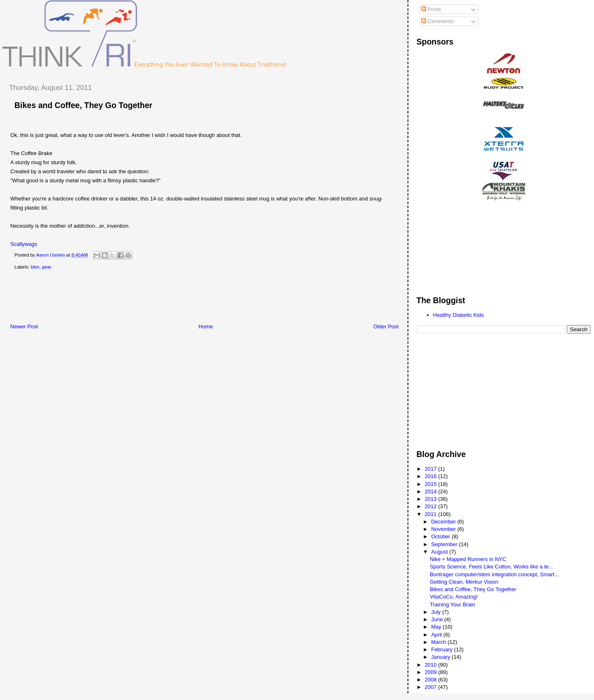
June (438, 619)
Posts (431, 9)
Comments (437, 21)
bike (35, 267)
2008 (432, 680)
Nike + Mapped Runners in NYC (468, 559)
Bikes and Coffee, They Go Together (473, 589)
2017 (432, 469)
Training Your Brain (453, 605)
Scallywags (24, 244)
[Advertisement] (152, 298)
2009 (432, 672)
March (439, 642)
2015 (432, 484)
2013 (432, 499)
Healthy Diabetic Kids (459, 315)
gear (47, 267)
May (437, 627)
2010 (432, 665)
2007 (432, 687)
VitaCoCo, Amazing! (454, 597)
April (437, 635)
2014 (432, 491)
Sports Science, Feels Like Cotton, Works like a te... (491, 567)
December (444, 522)
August (440, 552)
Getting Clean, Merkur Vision (464, 582)
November (444, 529)
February (443, 649)
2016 (432, 476)
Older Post (386, 326)
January (441, 657)
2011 (432, 514)
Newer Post (24, 326)
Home (206, 326)
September (445, 544)
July (437, 612)
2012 (432, 506)
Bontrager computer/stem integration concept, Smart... (494, 574)
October (441, 536)
